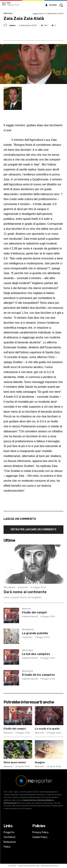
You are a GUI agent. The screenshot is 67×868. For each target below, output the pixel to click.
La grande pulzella (35, 633)
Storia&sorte (10, 587)
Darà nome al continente (25, 592)
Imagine (40, 762)
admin (12, 25)
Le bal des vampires (36, 654)
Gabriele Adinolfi (30, 617)
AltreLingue (28, 650)
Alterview (8, 13)
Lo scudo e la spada (47, 729)
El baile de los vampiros (38, 675)
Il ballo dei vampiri (34, 612)
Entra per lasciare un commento (33, 529)
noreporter (23, 587)
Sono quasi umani (15, 762)
